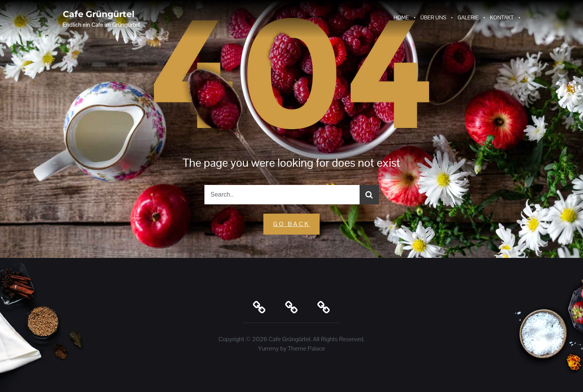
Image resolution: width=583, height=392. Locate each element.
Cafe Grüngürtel (99, 14)
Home (401, 17)
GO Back (291, 224)
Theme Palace (306, 348)
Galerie (468, 17)
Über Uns (433, 17)
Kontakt (502, 17)
